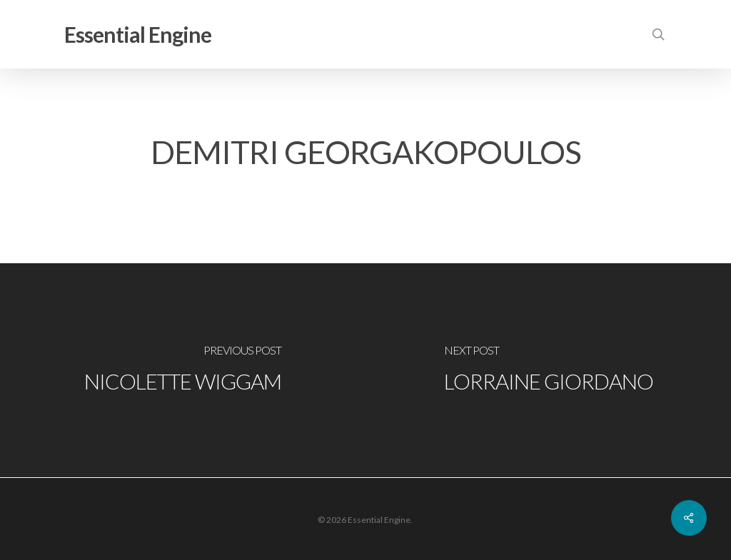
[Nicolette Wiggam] (183, 370)
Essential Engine (138, 34)
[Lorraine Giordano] (548, 370)
